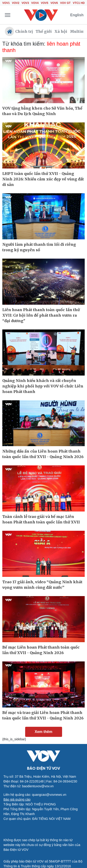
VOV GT (65, 3)
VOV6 (54, 3)
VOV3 (25, 3)
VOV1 (6, 3)
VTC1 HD (79, 3)
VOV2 (16, 3)
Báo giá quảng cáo (17, 799)
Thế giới (44, 31)
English (77, 15)
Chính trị (24, 31)
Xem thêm (43, 732)
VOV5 (45, 3)
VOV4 (35, 3)
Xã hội (61, 31)
